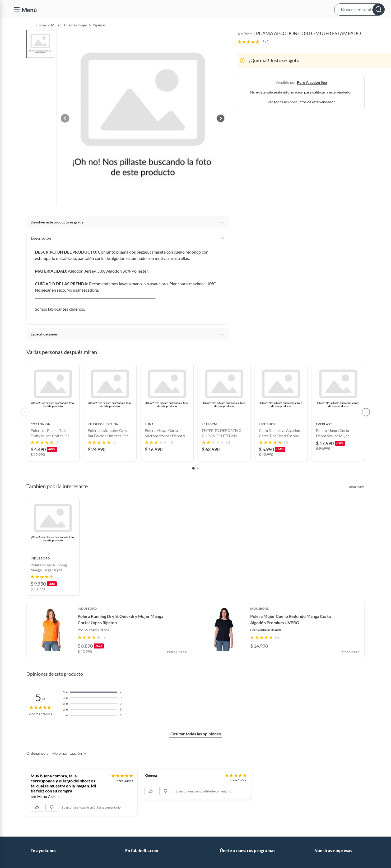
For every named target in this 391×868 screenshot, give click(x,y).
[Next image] (221, 132)
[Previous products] (25, 426)
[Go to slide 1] (193, 482)
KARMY (245, 47)
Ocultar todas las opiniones (196, 747)
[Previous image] (65, 132)
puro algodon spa (312, 96)
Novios (357, 25)
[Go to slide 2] (198, 482)
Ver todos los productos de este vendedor (301, 115)
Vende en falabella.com (285, 25)
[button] (201, 9)
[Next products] (366, 426)
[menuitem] (323, 25)
